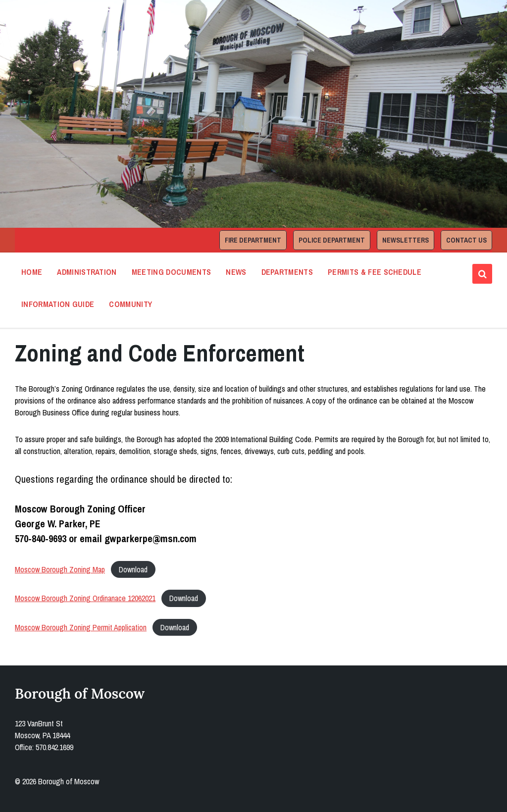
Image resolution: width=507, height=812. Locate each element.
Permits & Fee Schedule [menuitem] (375, 272)
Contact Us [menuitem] (466, 240)
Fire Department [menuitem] (253, 240)
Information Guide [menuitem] (58, 304)
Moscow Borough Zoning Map (60, 569)
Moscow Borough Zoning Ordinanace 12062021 (85, 598)
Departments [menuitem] (287, 272)
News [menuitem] (236, 272)
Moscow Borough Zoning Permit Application (81, 627)
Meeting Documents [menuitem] (171, 272)
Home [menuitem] (32, 272)
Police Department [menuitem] (332, 240)
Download (133, 569)
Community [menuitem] (130, 304)
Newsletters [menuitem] (406, 240)
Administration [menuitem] (87, 272)
